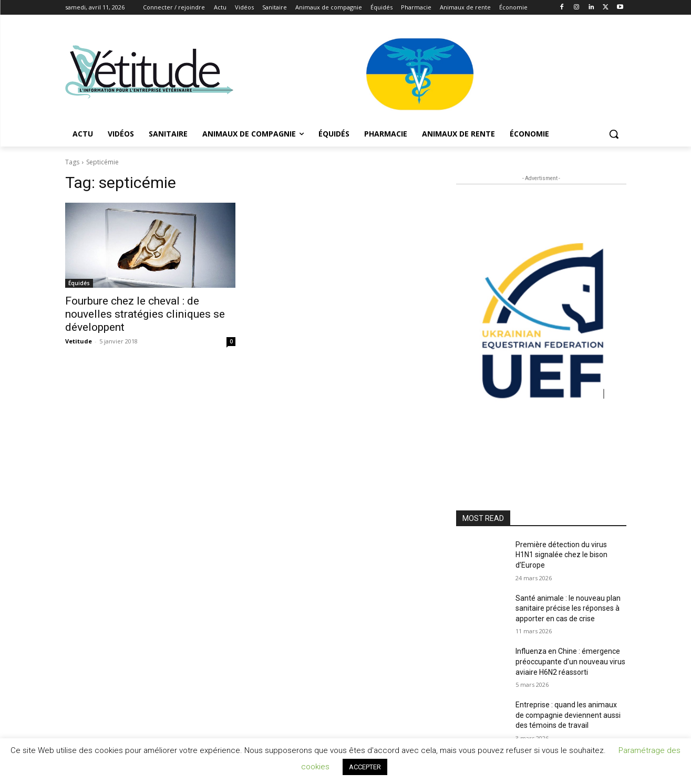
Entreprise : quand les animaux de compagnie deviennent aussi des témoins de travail (568, 715)
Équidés (79, 283)
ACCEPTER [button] (365, 767)
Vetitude (79, 341)
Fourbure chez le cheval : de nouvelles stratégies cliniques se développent (145, 314)
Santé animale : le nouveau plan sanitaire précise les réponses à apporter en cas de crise (568, 608)
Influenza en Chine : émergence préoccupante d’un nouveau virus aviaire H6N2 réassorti (570, 661)
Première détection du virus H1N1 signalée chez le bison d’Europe (561, 555)
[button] (614, 134)
